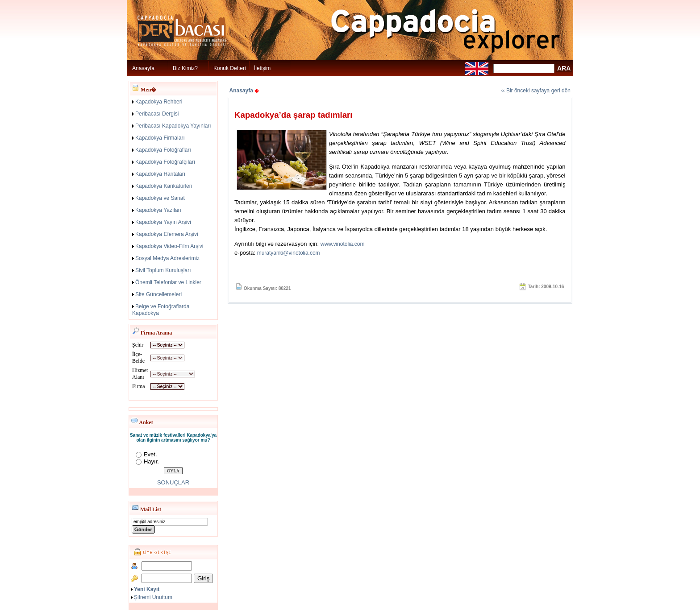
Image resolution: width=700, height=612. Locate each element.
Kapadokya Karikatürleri (164, 186)
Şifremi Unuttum (153, 597)
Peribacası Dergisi (157, 114)
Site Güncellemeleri (158, 294)
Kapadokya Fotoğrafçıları (165, 162)
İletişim (262, 68)
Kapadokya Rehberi (159, 102)
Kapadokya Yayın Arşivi (163, 222)
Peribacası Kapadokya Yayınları (173, 126)
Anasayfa (143, 68)
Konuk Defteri (230, 68)
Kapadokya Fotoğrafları (163, 150)
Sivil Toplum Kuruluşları (163, 270)
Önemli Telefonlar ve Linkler (168, 282)
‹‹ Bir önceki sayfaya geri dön (536, 91)
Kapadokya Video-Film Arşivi (169, 246)
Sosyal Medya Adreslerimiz (167, 258)
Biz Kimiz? (185, 68)
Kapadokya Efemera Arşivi (167, 234)
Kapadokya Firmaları (160, 138)
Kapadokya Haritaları (160, 174)
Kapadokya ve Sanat (160, 198)
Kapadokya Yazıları (158, 210)
